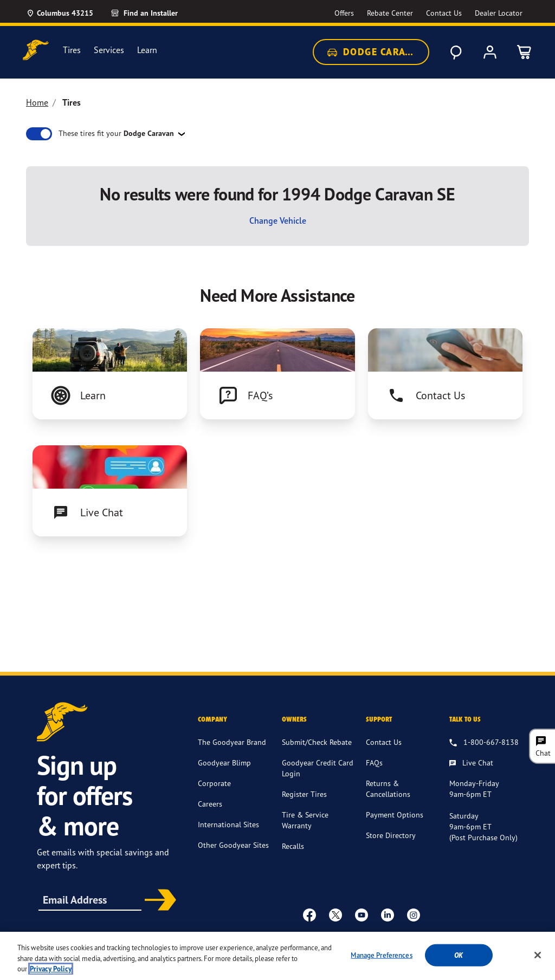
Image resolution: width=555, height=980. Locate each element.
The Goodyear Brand (232, 742)
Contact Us (384, 742)
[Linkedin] (388, 914)
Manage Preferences (381, 965)
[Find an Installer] (157, 13)
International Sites (228, 824)
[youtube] (362, 914)
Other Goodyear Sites (233, 845)
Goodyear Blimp (224, 762)
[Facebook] (309, 914)
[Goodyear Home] (36, 50)
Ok (459, 965)
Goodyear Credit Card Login (318, 768)
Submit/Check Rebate (317, 742)
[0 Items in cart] (525, 52)
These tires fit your (117, 133)
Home (37, 102)
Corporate (214, 783)
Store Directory (391, 835)
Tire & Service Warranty (305, 820)
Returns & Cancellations (388, 788)
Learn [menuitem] (147, 50)
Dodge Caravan (376, 52)
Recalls (293, 846)
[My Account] (490, 52)
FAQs (374, 762)
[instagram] (414, 914)
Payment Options (395, 814)
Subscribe (158, 901)
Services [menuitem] (109, 50)
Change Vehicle (278, 220)
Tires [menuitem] (72, 50)
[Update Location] (60, 13)
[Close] (538, 965)
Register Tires (304, 794)
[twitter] (335, 914)
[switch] (39, 134)
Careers (210, 804)
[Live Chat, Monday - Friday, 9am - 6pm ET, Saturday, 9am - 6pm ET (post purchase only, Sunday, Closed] (471, 763)
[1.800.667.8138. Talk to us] (484, 743)
